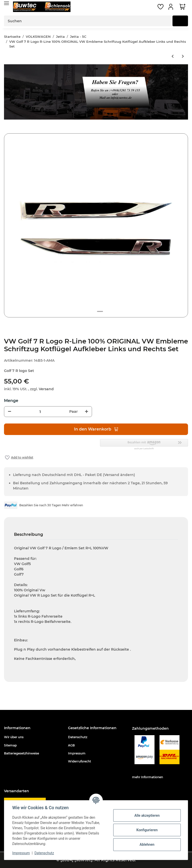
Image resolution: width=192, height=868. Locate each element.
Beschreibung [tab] (28, 534)
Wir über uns (14, 737)
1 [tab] (92, 311)
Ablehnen (147, 844)
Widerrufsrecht (79, 761)
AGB (71, 745)
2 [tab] (100, 311)
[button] (171, 7)
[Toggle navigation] (6, 3)
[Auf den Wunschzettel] (19, 458)
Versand (46, 389)
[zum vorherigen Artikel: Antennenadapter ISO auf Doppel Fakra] (173, 56)
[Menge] (40, 412)
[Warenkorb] (182, 7)
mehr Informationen (147, 777)
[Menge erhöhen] (86, 412)
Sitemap (10, 745)
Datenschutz (78, 737)
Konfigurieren (147, 830)
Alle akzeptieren (147, 815)
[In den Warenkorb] (8, 131)
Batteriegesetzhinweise (21, 753)
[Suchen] (88, 21)
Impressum (77, 753)
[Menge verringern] (9, 412)
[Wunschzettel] (160, 7)
